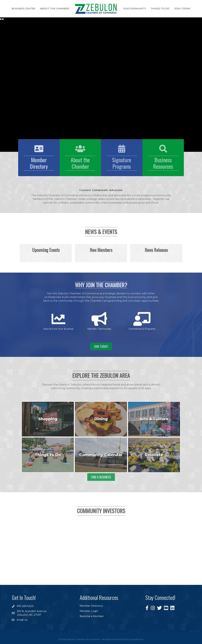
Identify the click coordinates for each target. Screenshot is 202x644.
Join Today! (182, 8)
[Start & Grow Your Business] (81, 321)
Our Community (135, 8)
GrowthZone (137, 639)
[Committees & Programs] (120, 321)
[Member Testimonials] (100, 321)
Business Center (23, 8)
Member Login (89, 611)
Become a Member (92, 616)
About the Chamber (54, 8)
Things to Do (160, 8)
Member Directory (91, 606)
